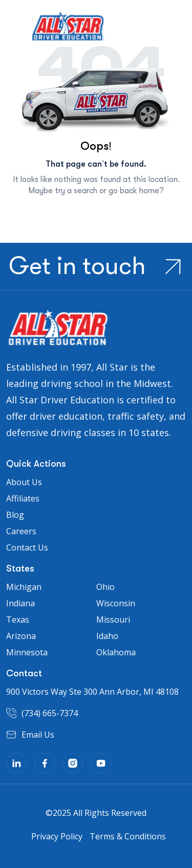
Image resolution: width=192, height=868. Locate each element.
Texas (18, 620)
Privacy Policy (57, 836)
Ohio (105, 587)
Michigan (24, 587)
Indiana (20, 603)
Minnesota (27, 652)
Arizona (21, 636)
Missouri (113, 620)
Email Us (38, 735)
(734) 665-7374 (50, 713)
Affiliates (23, 498)
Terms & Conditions (128, 836)
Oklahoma (116, 652)
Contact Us (27, 547)
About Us (24, 482)
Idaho (107, 636)
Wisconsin (116, 603)
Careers (21, 531)
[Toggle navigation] (14, 30)
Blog (15, 515)
